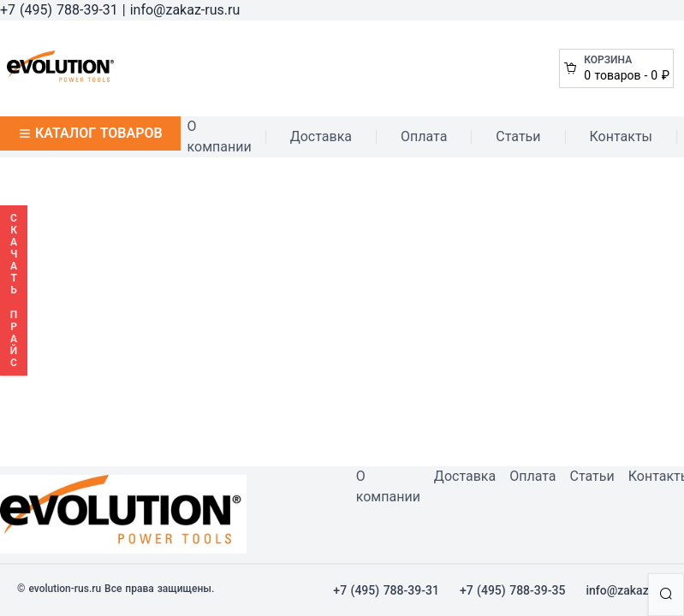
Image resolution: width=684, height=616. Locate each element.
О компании (220, 136)
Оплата (424, 136)
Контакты (621, 136)
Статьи (518, 136)
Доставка (321, 136)
